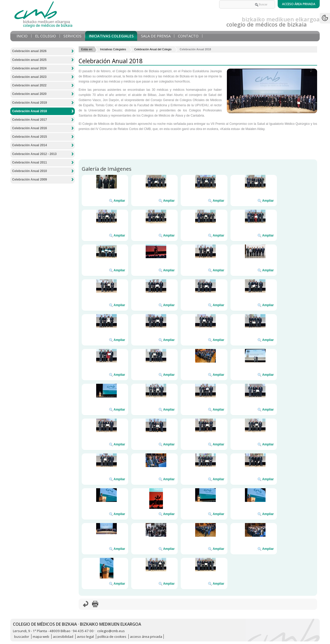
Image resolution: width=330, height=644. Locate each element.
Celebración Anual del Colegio (153, 49)
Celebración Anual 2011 (30, 162)
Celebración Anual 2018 (30, 111)
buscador (22, 637)
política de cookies (112, 637)
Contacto (188, 36)
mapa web (41, 637)
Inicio (22, 36)
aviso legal (85, 637)
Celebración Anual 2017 (30, 120)
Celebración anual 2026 (29, 51)
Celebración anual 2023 (29, 77)
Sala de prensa (156, 36)
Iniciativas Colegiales (111, 36)
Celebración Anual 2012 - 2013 (34, 154)
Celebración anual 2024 (29, 68)
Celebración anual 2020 (29, 94)
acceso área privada (146, 637)
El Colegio (46, 36)
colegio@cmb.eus (111, 631)
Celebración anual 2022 (29, 85)
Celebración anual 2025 (29, 60)
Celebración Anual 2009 (30, 180)
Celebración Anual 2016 (30, 128)
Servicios (72, 36)
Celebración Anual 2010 (30, 171)
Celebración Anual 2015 (30, 137)
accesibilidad (63, 637)
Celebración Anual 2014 (30, 145)
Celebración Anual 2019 (30, 103)
